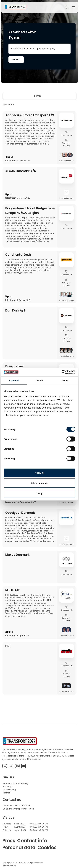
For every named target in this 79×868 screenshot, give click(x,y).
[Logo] (15, 7)
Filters (40, 96)
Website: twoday (9, 865)
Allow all (40, 473)
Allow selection (39, 483)
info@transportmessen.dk (21, 809)
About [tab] (65, 380)
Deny (40, 493)
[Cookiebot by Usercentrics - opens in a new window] (62, 372)
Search (16, 59)
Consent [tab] (14, 380)
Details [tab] (39, 380)
